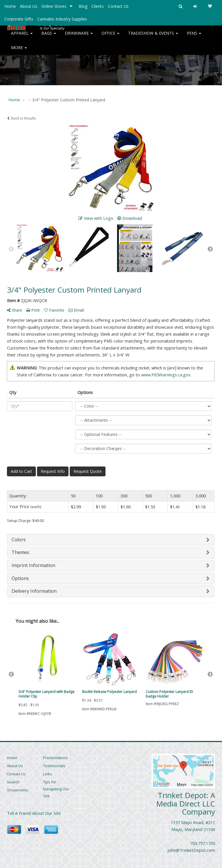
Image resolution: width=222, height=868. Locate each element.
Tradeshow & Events (153, 37)
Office (110, 37)
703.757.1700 (203, 843)
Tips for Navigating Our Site (56, 789)
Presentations (55, 758)
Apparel (22, 37)
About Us (29, 6)
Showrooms (17, 790)
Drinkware (79, 37)
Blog (83, 6)
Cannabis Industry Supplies (62, 19)
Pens (194, 37)
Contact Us (118, 6)
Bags (49, 37)
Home (10, 6)
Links (48, 774)
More (19, 52)
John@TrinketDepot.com (191, 850)
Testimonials (54, 766)
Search (13, 782)
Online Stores (54, 6)
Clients (98, 6)
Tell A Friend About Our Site (34, 813)
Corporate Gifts (19, 19)
